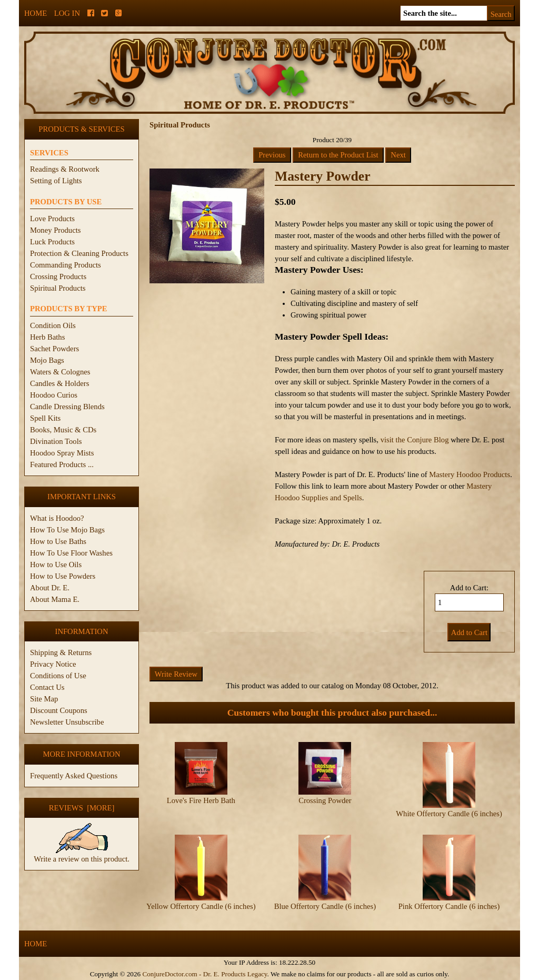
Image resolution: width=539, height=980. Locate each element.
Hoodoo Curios (54, 395)
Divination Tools (56, 441)
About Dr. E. (50, 588)
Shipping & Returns (61, 652)
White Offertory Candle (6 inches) (449, 814)
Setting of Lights (56, 181)
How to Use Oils (56, 565)
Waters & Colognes (60, 372)
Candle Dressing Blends (67, 407)
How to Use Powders (63, 576)
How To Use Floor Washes (71, 553)
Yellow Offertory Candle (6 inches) (201, 906)
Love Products (52, 219)
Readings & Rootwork (65, 169)
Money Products (55, 230)
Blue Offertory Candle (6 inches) (325, 906)
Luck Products (52, 242)
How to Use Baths (58, 541)
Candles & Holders (59, 383)
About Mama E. (55, 599)
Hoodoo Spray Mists (62, 453)
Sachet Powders (54, 349)
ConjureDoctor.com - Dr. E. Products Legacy (204, 974)
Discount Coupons (59, 710)
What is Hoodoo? (57, 518)
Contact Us (47, 687)
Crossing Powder (325, 800)
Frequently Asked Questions (74, 776)
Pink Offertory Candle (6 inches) (449, 906)
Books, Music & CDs (63, 430)
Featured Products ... (62, 464)
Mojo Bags (47, 360)
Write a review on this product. (82, 855)
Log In (67, 13)
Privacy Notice (53, 664)
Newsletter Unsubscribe (67, 722)
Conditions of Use (58, 676)
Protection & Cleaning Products (79, 253)
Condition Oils (53, 325)
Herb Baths (47, 337)
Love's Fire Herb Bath (201, 800)
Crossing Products (58, 276)
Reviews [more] (82, 808)
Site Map (44, 699)
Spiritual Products (58, 288)
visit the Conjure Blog (415, 440)
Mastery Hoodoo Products (470, 474)
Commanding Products (66, 265)
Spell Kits (45, 418)
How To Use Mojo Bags (67, 530)
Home (36, 13)
